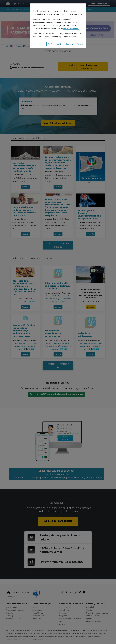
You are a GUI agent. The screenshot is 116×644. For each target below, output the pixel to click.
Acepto (80, 43)
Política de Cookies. (71, 27)
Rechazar (70, 43)
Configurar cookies (55, 43)
